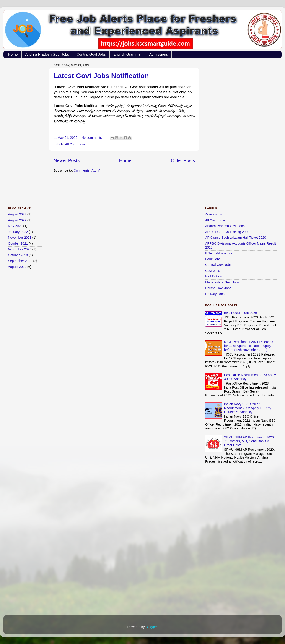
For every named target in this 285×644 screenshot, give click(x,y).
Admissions (158, 54)
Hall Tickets (214, 276)
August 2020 (17, 267)
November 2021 (20, 238)
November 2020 (20, 249)
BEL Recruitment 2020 (241, 313)
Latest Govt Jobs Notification (101, 76)
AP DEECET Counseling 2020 (227, 232)
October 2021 (18, 243)
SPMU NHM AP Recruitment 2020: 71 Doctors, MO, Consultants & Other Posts (249, 441)
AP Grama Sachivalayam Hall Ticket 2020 (236, 238)
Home (13, 54)
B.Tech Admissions (219, 253)
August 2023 (17, 214)
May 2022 (15, 226)
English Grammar (127, 54)
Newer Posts (67, 160)
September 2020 (20, 261)
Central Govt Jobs (91, 54)
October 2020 (18, 255)
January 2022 (18, 232)
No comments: (93, 138)
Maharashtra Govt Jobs (222, 282)
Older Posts (183, 160)
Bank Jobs (213, 259)
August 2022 (17, 220)
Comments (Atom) (87, 170)
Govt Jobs (213, 271)
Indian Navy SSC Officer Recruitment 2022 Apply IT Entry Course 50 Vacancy (248, 408)
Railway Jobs (215, 294)
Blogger (151, 627)
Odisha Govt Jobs (218, 288)
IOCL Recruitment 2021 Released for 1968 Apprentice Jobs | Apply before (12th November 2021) (249, 346)
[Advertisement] (26, 130)
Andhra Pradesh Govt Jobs (47, 54)
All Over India (75, 144)
